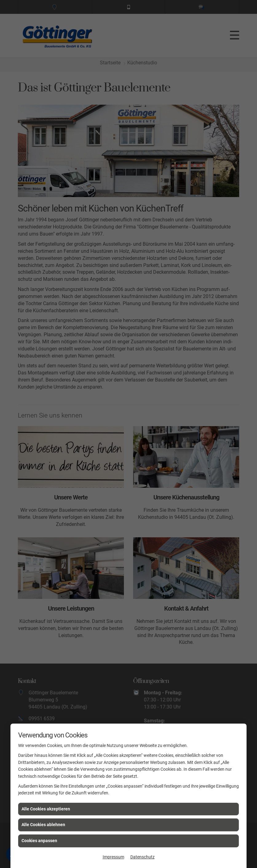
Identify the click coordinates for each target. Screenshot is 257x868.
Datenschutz (142, 857)
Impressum (113, 857)
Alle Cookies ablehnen (43, 825)
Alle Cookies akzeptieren (46, 809)
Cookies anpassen (39, 841)
